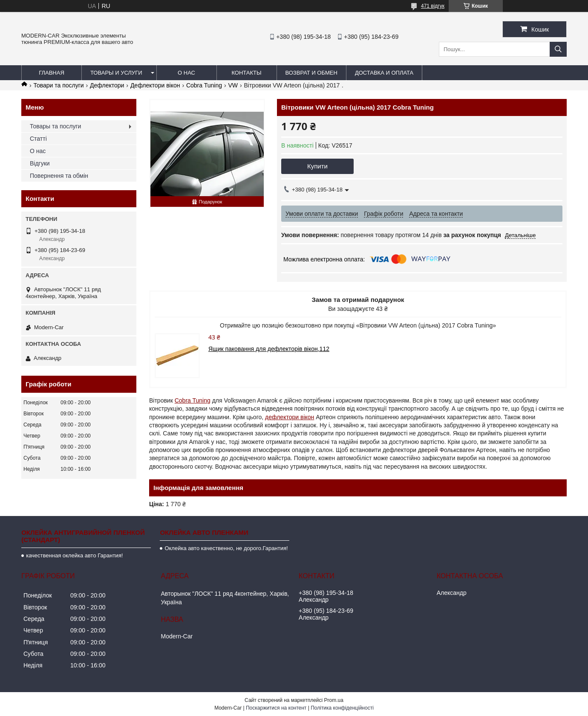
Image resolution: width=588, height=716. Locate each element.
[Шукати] (558, 49)
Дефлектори (107, 85)
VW (233, 85)
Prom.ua (334, 700)
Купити (317, 166)
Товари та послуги (58, 85)
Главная (52, 73)
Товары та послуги (55, 126)
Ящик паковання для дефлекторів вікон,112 (269, 349)
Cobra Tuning (204, 85)
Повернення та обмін (59, 176)
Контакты (246, 73)
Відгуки (40, 163)
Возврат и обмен (311, 73)
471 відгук (433, 6)
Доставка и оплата (384, 73)
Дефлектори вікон (155, 85)
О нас (186, 73)
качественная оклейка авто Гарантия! (74, 555)
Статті (38, 139)
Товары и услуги (116, 73)
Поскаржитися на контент (276, 708)
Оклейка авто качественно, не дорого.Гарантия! (226, 548)
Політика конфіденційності (342, 708)
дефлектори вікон (290, 417)
